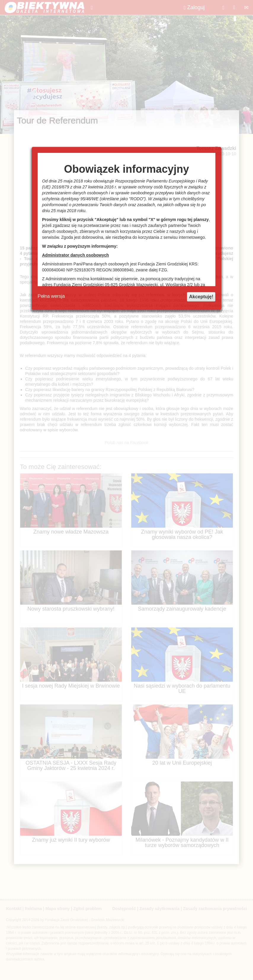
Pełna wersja (51, 296)
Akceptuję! (201, 297)
